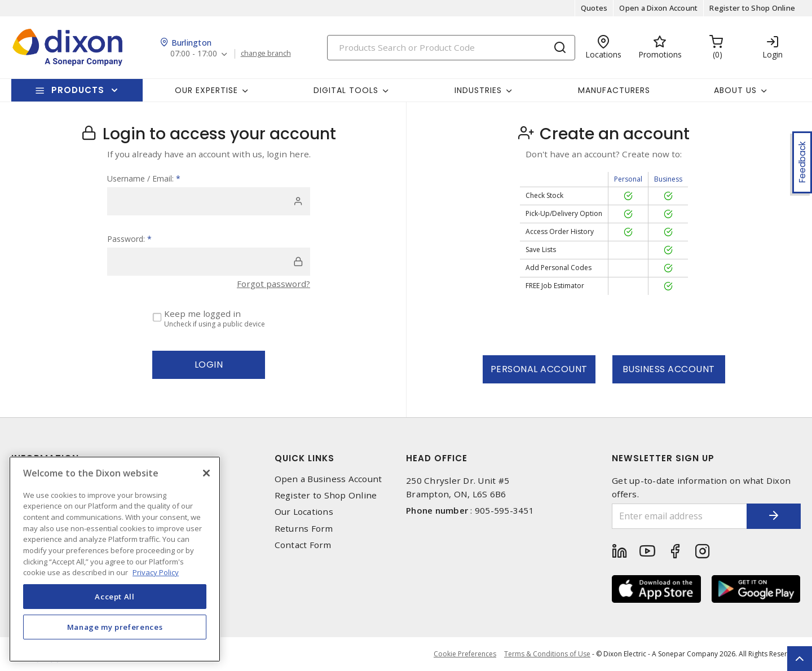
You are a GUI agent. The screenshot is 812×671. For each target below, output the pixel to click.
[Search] (451, 48)
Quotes (594, 8)
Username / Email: (144, 178)
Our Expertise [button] (206, 90)
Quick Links (304, 458)
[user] (209, 201)
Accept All (115, 597)
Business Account (669, 369)
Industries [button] (478, 90)
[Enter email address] (678, 516)
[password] (209, 262)
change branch (266, 54)
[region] (115, 559)
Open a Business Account (328, 479)
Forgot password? (273, 284)
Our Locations (304, 512)
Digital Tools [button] (346, 90)
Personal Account (539, 369)
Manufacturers (614, 90)
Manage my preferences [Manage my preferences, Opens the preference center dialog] (115, 627)
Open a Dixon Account (658, 8)
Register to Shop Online (752, 8)
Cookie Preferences (464, 654)
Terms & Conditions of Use (547, 654)
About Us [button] (735, 90)
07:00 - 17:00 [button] (194, 54)
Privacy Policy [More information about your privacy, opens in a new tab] (156, 572)
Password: (129, 239)
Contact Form (303, 545)
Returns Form (304, 529)
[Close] (206, 473)
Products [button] (78, 90)
